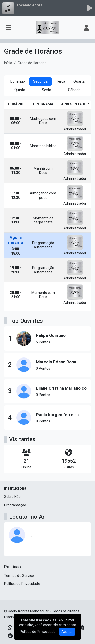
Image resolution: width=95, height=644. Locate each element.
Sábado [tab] (74, 90)
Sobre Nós (12, 497)
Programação (15, 505)
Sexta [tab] (46, 90)
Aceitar (67, 632)
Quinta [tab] (20, 90)
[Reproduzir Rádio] (89, 8)
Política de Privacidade (22, 584)
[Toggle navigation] (9, 28)
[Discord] (81, 628)
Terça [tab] (61, 81)
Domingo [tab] (18, 81)
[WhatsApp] (10, 628)
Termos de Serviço (19, 576)
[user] (86, 28)
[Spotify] (10, 636)
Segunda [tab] (40, 81)
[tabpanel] (48, 206)
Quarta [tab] (79, 81)
